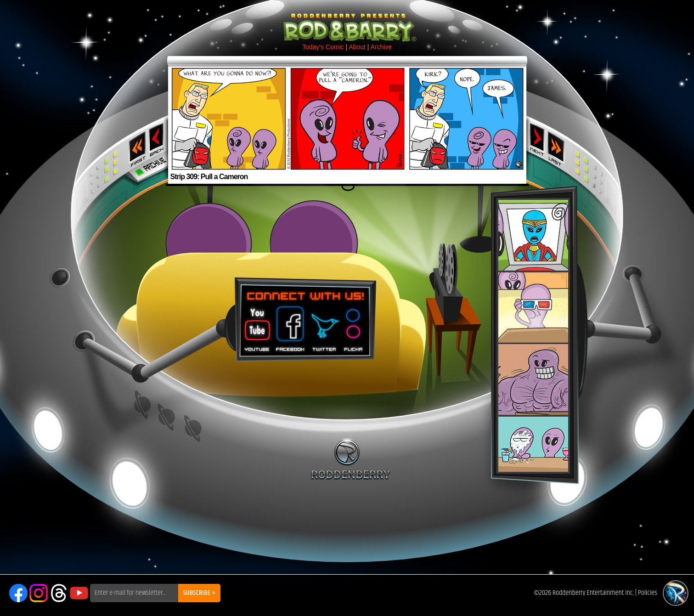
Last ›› (559, 146)
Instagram (39, 593)
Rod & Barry (347, 21)
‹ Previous (157, 139)
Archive (381, 47)
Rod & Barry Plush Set (533, 336)
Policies (648, 593)
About (357, 47)
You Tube (256, 326)
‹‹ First (135, 146)
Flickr (354, 326)
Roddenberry (351, 459)
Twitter (324, 326)
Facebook (289, 326)
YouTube (79, 593)
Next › (537, 139)
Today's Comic (323, 47)
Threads (59, 593)
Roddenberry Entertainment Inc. (593, 593)
